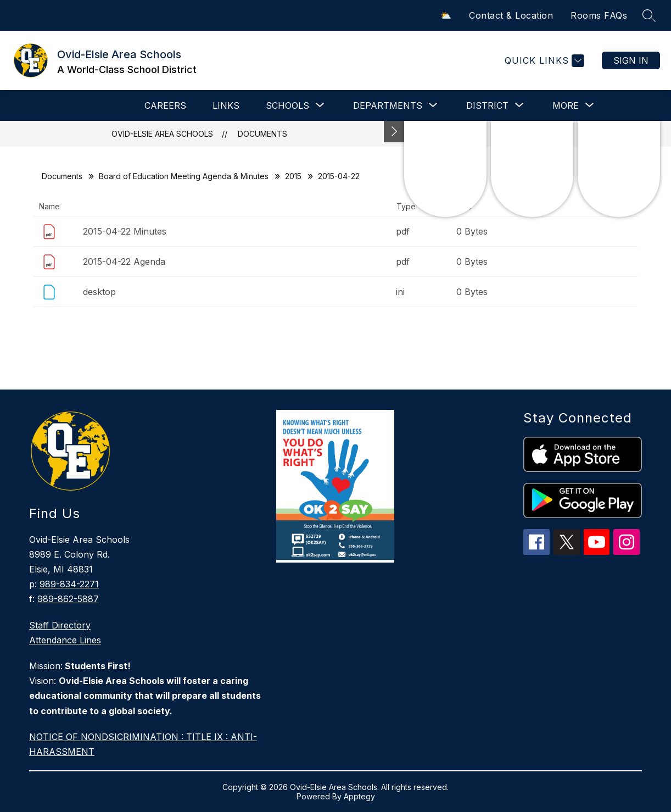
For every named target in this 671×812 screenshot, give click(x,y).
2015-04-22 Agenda (124, 262)
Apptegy (359, 796)
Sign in (631, 60)
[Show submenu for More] (566, 105)
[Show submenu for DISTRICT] (487, 105)
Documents (262, 134)
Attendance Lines (65, 640)
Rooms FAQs (599, 15)
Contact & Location (511, 15)
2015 (293, 176)
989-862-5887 (68, 599)
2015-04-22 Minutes (125, 231)
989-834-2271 (69, 584)
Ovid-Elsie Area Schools (162, 134)
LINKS (226, 105)
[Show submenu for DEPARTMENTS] (388, 105)
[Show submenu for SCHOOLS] (287, 105)
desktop (99, 292)
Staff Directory (60, 625)
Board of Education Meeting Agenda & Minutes (184, 176)
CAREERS (165, 105)
